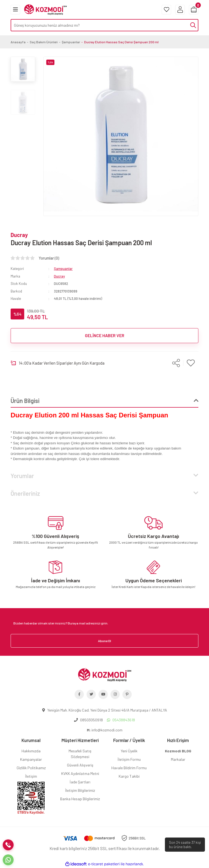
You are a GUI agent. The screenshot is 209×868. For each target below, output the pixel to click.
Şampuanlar (63, 269)
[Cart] (194, 10)
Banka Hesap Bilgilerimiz (80, 799)
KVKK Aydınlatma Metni (80, 773)
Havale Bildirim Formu (129, 768)
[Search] (104, 25)
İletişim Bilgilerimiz (80, 790)
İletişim (31, 776)
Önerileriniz (25, 493)
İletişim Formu (129, 759)
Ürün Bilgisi (25, 401)
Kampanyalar (31, 759)
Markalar (178, 759)
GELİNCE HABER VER (105, 335)
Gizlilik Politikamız (31, 768)
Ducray (19, 235)
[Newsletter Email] (104, 623)
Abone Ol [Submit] (104, 641)
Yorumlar (22, 476)
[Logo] (45, 9)
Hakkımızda (31, 751)
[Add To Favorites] (191, 363)
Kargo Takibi (129, 776)
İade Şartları (80, 782)
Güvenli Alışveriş (80, 765)
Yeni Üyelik (129, 751)
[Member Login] (180, 10)
